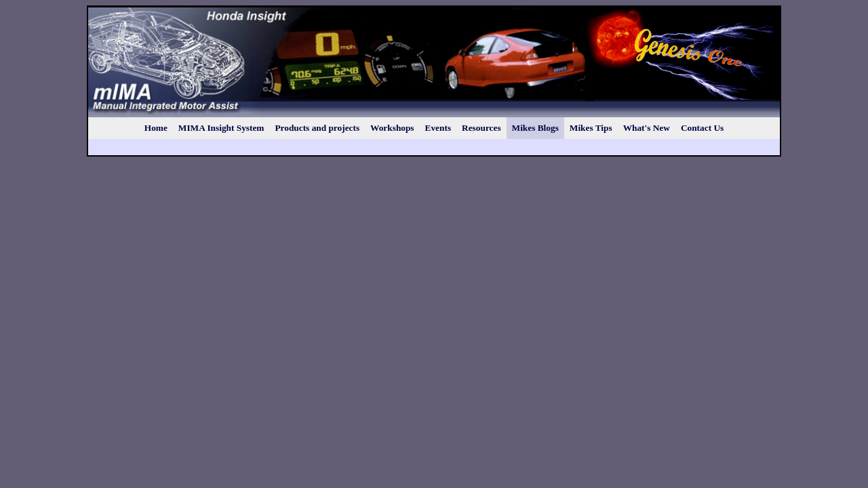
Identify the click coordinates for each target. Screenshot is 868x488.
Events (438, 128)
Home (156, 128)
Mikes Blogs (535, 128)
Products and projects (317, 128)
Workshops (392, 128)
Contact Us (702, 128)
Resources (481, 128)
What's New (647, 128)
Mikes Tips (591, 128)
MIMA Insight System (221, 128)
